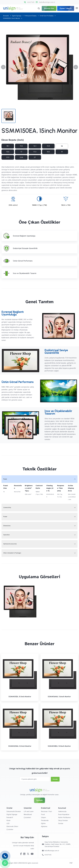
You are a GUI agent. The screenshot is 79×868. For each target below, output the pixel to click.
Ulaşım (43, 817)
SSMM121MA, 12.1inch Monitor (20, 746)
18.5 (48, 152)
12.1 (35, 146)
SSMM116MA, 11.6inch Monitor (59, 697)
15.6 (8, 152)
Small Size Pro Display (47, 16)
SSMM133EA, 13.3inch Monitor (59, 746)
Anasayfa (6, 16)
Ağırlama (44, 826)
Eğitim (43, 823)
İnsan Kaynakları (64, 814)
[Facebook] (21, 854)
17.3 (35, 152)
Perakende (45, 820)
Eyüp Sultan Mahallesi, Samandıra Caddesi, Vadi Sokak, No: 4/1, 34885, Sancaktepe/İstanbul (56, 844)
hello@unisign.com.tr (47, 2)
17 (21, 152)
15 (62, 146)
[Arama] (39, 8)
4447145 (31, 2)
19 (62, 152)
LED (8, 823)
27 (35, 157)
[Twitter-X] (28, 854)
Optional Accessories (10, 544)
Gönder (55, 779)
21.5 (8, 157)
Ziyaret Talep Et (66, 8)
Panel (5, 479)
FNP (71, 863)
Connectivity (7, 507)
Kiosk (8, 820)
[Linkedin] (24, 854)
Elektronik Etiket (12, 826)
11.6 (21, 146)
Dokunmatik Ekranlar (14, 811)
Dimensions (7, 526)
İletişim (39, 800)
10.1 (8, 146)
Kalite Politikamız (64, 817)
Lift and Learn (29, 811)
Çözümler (10, 829)
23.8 (21, 157)
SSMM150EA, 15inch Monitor (12, 18)
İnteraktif (10, 817)
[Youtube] (32, 854)
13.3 (48, 146)
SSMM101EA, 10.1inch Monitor (20, 697)
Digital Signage (17, 16)
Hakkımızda (62, 811)
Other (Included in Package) (12, 553)
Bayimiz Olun (49, 8)
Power (5, 517)
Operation (6, 535)
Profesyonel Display (31, 16)
